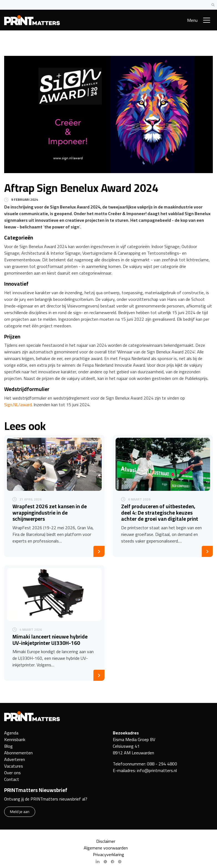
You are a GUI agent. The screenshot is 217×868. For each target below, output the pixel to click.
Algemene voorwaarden (106, 848)
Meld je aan (20, 811)
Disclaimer (106, 841)
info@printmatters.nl (157, 770)
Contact (12, 779)
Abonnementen (18, 753)
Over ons (12, 773)
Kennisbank (15, 739)
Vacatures (14, 766)
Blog (8, 746)
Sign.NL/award (18, 405)
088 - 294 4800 (162, 764)
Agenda (11, 733)
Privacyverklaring (108, 854)
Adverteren (15, 759)
